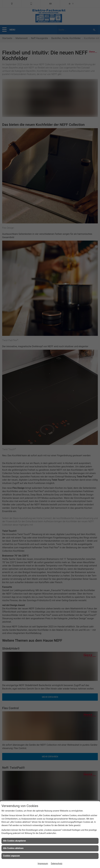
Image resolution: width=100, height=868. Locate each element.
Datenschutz (57, 863)
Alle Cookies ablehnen (13, 848)
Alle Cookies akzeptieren (14, 841)
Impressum (43, 863)
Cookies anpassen (11, 856)
